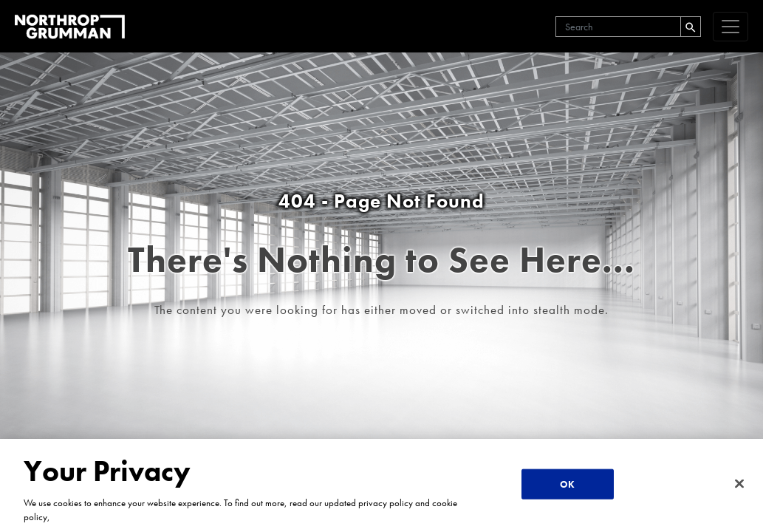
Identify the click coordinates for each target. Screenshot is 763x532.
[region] (381, 485)
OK (567, 484)
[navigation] (731, 27)
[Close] (739, 483)
